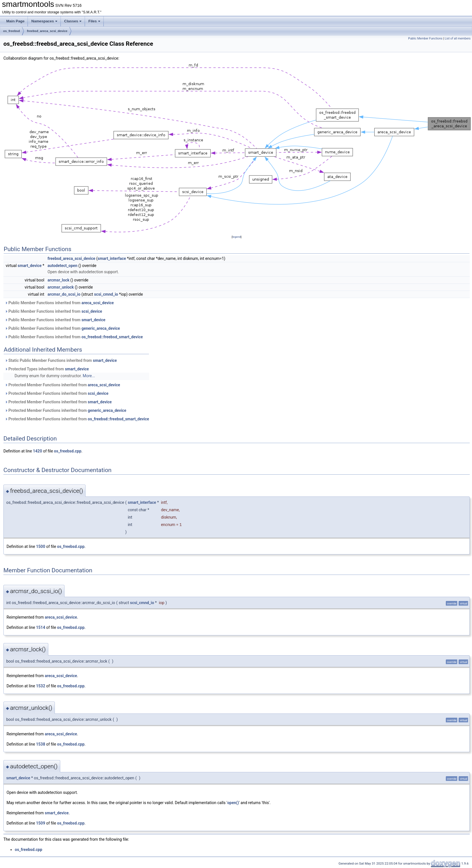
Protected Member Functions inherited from (63, 385)
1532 (41, 686)
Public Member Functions (425, 38)
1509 (41, 823)
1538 (41, 744)
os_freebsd (12, 31)
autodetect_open (62, 266)
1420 (38, 451)
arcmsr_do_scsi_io (64, 294)
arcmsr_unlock (61, 287)
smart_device (30, 266)
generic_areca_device (101, 328)
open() (233, 803)
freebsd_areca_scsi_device (47, 31)
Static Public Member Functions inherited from (61, 360)
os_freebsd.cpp (68, 451)
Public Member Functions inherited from (59, 303)
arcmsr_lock (58, 280)
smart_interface (112, 258)
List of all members (458, 38)
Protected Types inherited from (47, 369)
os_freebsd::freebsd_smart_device (112, 337)
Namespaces (44, 21)
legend (237, 237)
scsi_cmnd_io (106, 294)
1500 (41, 546)
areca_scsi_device (98, 303)
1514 (41, 627)
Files (94, 21)
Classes (73, 21)
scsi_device (92, 311)
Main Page (15, 21)
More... (89, 376)
